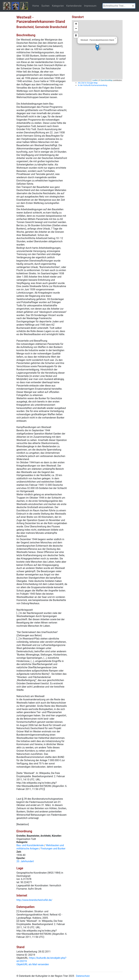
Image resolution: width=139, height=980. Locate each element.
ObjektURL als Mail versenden (33, 964)
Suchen (45, 6)
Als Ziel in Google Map (88, 83)
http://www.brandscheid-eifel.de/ (34, 900)
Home (36, 6)
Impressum (90, 6)
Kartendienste (74, 6)
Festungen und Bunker (53, 849)
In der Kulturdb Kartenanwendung (93, 85)
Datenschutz (83, 976)
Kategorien (58, 6)
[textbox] (119, 6)
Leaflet (95, 80)
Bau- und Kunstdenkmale (30, 845)
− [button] (76, 29)
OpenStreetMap (107, 80)
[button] (133, 6)
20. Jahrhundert (25, 861)
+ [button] (76, 24)
